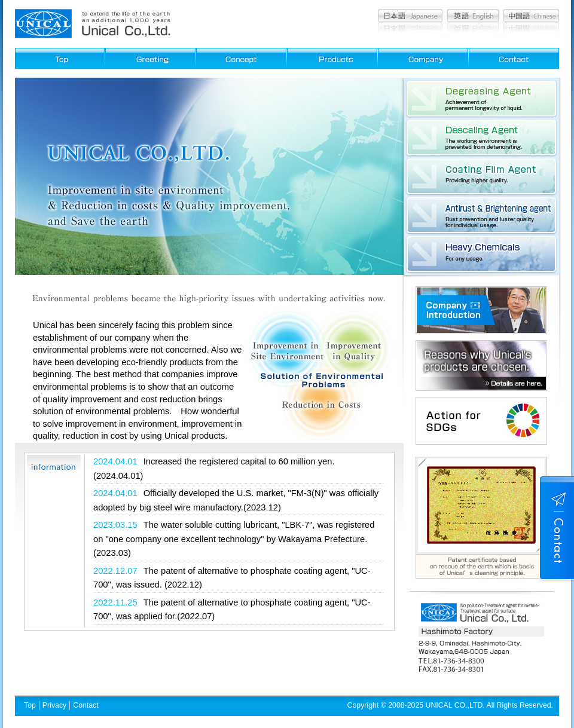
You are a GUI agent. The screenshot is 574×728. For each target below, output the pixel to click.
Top (30, 705)
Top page (60, 58)
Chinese (531, 16)
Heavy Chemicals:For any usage (481, 254)
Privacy (54, 705)
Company (423, 58)
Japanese (410, 16)
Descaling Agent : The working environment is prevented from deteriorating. (481, 137)
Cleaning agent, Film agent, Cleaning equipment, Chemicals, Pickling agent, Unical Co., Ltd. (43, 24)
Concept (241, 58)
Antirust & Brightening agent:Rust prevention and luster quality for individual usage (481, 215)
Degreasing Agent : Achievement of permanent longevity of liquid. (481, 99)
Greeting (150, 58)
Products (332, 58)
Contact (514, 58)
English (473, 16)
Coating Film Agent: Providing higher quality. (481, 176)
